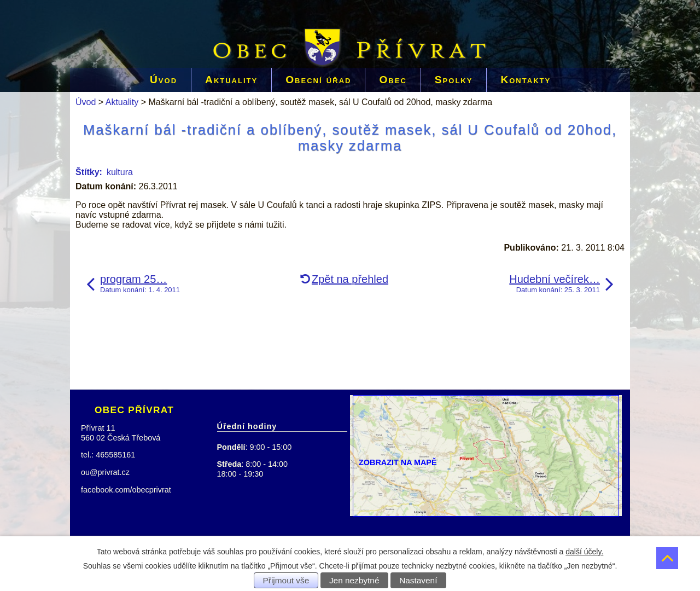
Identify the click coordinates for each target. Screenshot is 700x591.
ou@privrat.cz (105, 472)
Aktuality (231, 80)
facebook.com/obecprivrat (126, 490)
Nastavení (418, 580)
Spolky (454, 80)
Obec (393, 80)
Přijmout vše (286, 580)
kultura (120, 172)
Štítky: (89, 172)
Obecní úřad (318, 80)
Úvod (164, 80)
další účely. (584, 552)
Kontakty (526, 80)
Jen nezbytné (354, 580)
